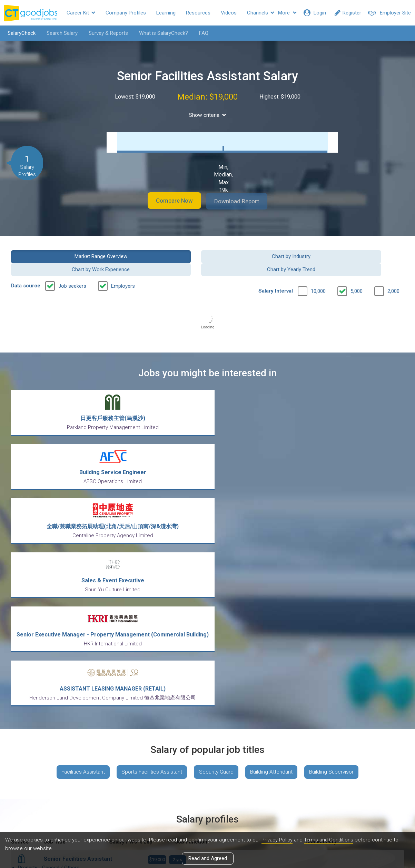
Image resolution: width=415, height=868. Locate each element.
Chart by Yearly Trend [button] (359, 256)
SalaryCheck (19, 33)
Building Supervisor (336, 545)
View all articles (207, 794)
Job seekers (72, 273)
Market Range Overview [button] (56, 256)
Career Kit (81, 13)
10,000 (318, 278)
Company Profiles (126, 13)
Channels (261, 13)
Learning (166, 13)
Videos (229, 13)
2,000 (393, 278)
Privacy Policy (277, 840)
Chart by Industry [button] (157, 256)
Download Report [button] (242, 201)
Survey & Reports (106, 33)
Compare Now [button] (169, 201)
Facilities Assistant (78, 545)
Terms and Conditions (330, 840)
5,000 (357, 278)
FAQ (201, 33)
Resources (198, 13)
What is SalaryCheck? (161, 33)
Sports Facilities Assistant (150, 545)
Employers (123, 273)
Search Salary (60, 33)
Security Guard (216, 545)
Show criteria (207, 115)
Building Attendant (274, 545)
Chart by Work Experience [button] (258, 256)
